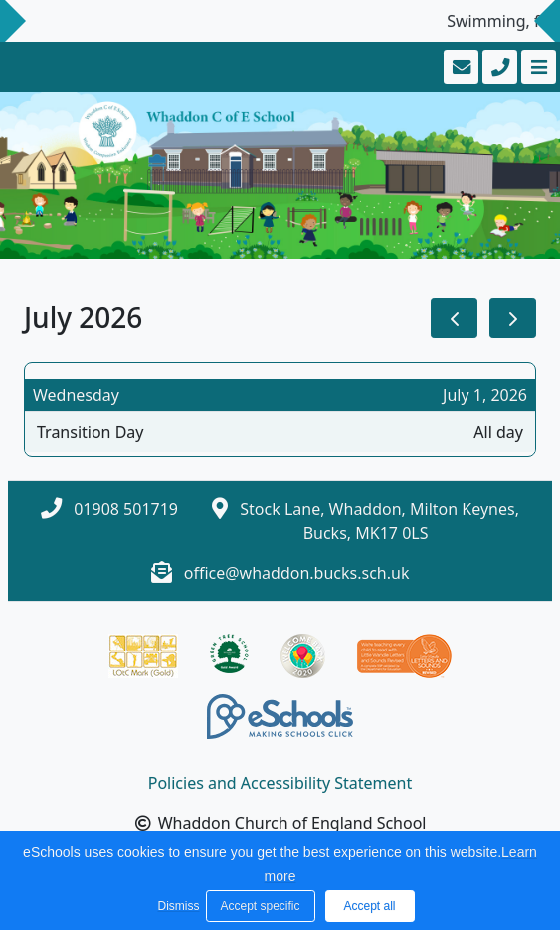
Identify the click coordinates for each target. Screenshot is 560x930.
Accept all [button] (369, 906)
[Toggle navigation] (537, 67)
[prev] (454, 319)
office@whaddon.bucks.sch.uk (297, 573)
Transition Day (91, 432)
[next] (513, 319)
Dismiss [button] (177, 906)
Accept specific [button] (260, 906)
